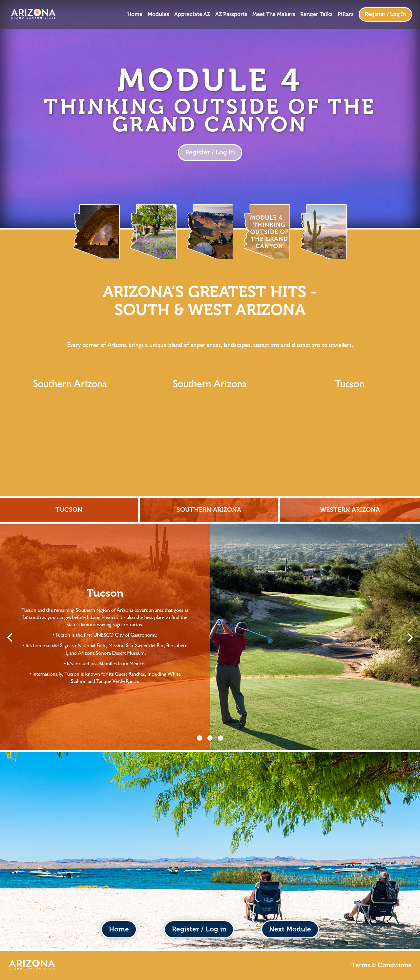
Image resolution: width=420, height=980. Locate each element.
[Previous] (10, 637)
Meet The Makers (274, 14)
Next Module (290, 929)
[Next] (409, 637)
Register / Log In (385, 14)
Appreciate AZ (192, 14)
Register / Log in (199, 929)
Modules (158, 14)
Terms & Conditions (381, 965)
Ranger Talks (316, 14)
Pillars (346, 14)
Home (135, 14)
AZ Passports (231, 14)
